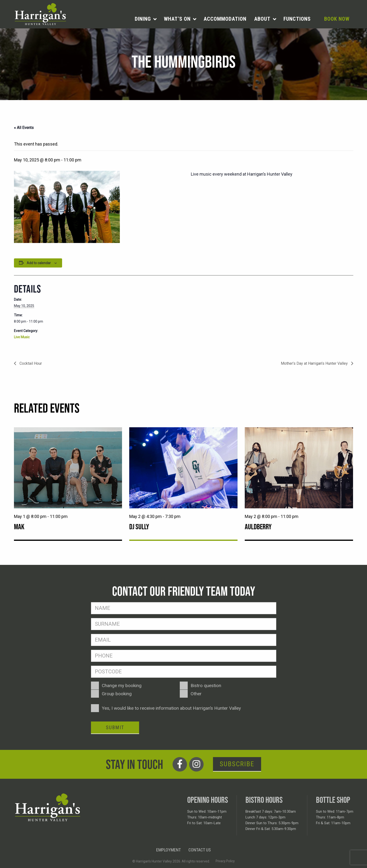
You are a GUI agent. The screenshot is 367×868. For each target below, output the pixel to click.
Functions (297, 19)
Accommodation (225, 19)
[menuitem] (145, 19)
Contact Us (200, 850)
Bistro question (206, 686)
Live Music (22, 337)
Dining (143, 19)
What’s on (177, 19)
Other (196, 694)
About (262, 19)
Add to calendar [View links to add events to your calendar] (39, 263)
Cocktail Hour (30, 363)
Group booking (117, 694)
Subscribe (237, 764)
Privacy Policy (225, 861)
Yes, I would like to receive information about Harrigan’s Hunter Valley (171, 708)
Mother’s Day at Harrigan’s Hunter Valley (315, 363)
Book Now (337, 19)
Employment (168, 850)
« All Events (24, 128)
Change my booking (122, 686)
